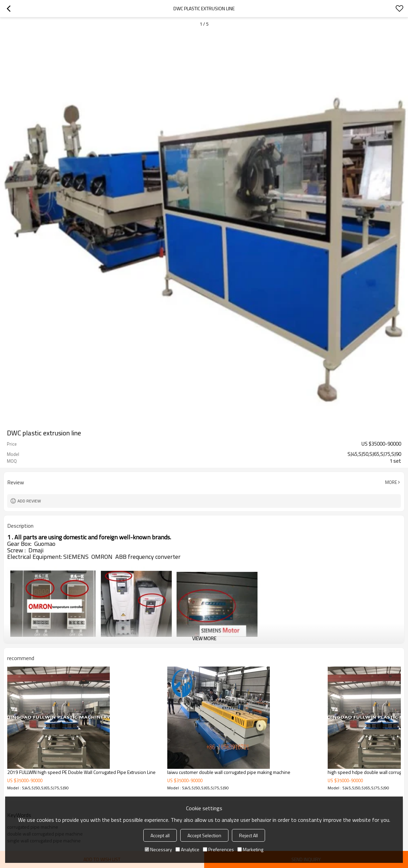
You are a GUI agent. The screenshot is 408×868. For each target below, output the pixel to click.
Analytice (187, 849)
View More (204, 638)
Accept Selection (204, 835)
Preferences (218, 849)
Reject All (248, 835)
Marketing (250, 849)
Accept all (160, 835)
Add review (29, 501)
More (391, 482)
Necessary (158, 849)
